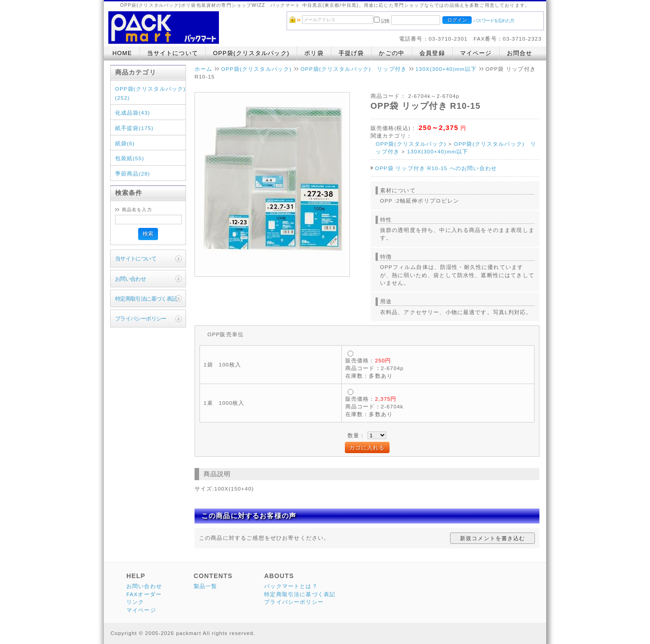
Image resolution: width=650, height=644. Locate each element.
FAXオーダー (144, 594)
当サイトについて (173, 53)
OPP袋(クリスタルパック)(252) (150, 93)
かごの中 (392, 53)
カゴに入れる (367, 447)
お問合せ (520, 53)
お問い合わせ (131, 279)
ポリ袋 (314, 53)
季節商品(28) (133, 174)
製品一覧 (206, 586)
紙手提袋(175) (135, 128)
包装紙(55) (130, 158)
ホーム (203, 69)
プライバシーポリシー (141, 318)
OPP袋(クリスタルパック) (251, 53)
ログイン (457, 20)
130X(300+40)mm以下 (446, 69)
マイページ (476, 53)
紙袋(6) (125, 143)
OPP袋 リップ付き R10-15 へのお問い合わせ (436, 168)
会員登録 (432, 53)
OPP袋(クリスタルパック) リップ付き (354, 69)
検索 (148, 234)
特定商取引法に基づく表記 (146, 299)
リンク (135, 602)
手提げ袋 (351, 53)
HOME (122, 53)
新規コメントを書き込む (493, 538)
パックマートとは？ (291, 586)
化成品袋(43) (133, 113)
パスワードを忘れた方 (494, 21)
